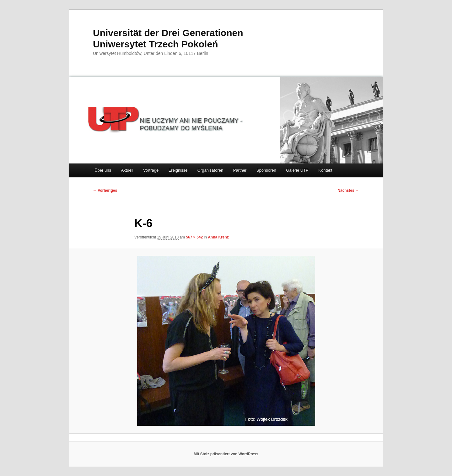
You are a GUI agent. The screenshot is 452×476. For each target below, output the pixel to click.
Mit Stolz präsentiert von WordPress (226, 454)
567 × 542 (194, 237)
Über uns (103, 170)
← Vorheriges (105, 190)
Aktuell (127, 170)
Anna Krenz (218, 237)
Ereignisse (178, 170)
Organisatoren (210, 170)
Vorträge (151, 170)
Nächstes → (348, 190)
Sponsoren (266, 170)
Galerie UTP (297, 170)
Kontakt (325, 170)
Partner (240, 170)
